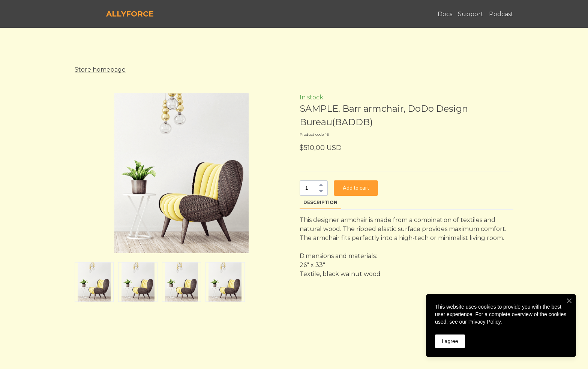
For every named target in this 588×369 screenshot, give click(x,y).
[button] (321, 185)
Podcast (501, 14)
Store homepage (100, 70)
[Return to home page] (87, 14)
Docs (445, 14)
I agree (450, 341)
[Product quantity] (312, 188)
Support (471, 14)
